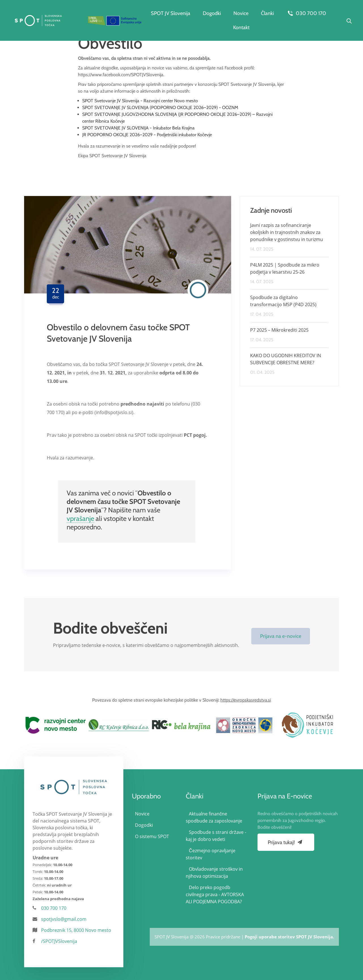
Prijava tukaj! (286, 842)
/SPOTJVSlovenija (59, 941)
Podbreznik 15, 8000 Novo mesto (76, 930)
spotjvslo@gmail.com (64, 919)
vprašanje (80, 518)
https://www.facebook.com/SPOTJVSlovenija (121, 75)
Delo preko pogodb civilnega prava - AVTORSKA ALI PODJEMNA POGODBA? (215, 894)
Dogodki (212, 13)
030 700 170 (306, 13)
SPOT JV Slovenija (171, 13)
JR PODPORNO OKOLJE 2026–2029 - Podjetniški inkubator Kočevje (147, 135)
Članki (267, 13)
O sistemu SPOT (152, 836)
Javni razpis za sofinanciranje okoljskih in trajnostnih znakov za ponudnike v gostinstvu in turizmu (287, 232)
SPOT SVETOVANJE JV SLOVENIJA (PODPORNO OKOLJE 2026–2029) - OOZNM (160, 107)
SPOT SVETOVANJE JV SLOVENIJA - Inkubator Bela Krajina (138, 128)
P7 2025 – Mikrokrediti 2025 (279, 330)
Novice (241, 13)
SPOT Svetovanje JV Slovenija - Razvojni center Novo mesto (140, 101)
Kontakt (241, 27)
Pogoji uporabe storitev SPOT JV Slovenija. (289, 937)
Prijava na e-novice (281, 636)
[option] (56, 725)
